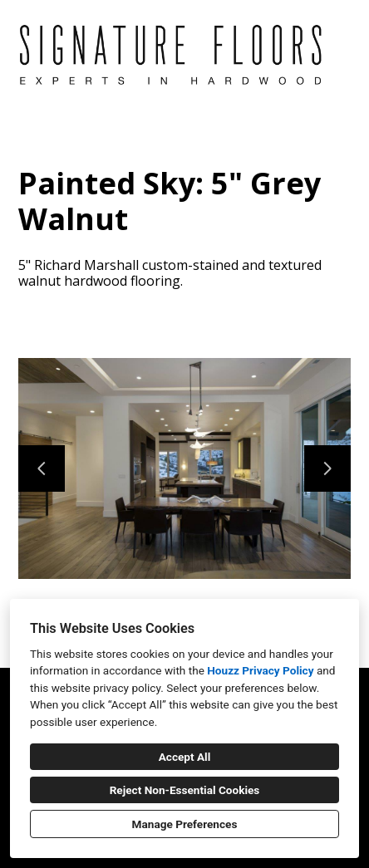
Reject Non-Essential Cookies (185, 790)
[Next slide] (327, 468)
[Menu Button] (342, 30)
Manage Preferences (185, 824)
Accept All (185, 757)
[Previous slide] (42, 468)
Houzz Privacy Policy (260, 670)
